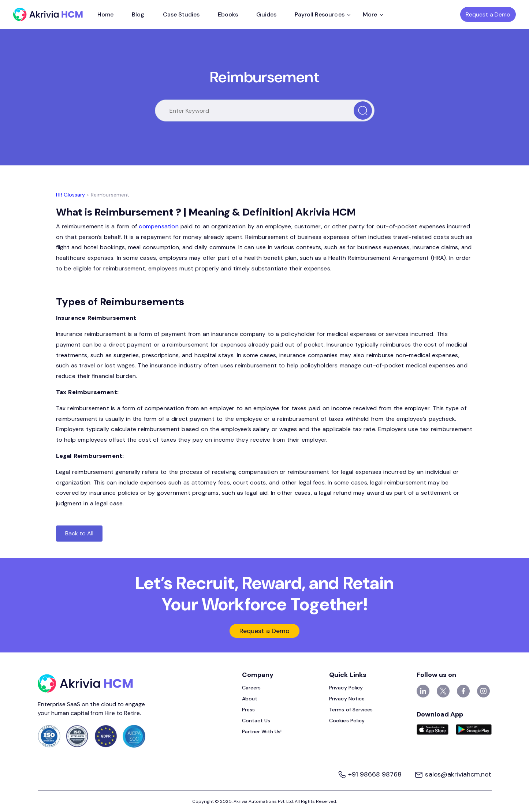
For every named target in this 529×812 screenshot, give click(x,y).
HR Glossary (71, 195)
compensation (159, 226)
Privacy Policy (346, 688)
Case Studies (181, 14)
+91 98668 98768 (371, 774)
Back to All (79, 533)
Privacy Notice (347, 699)
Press (248, 710)
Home (105, 14)
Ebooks (228, 14)
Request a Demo (488, 14)
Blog (138, 14)
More (373, 14)
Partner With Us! (262, 731)
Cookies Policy (347, 721)
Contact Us (256, 721)
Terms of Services (351, 710)
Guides (266, 14)
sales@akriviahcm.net (453, 774)
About (250, 699)
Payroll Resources (323, 14)
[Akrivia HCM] (48, 14)
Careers (251, 688)
